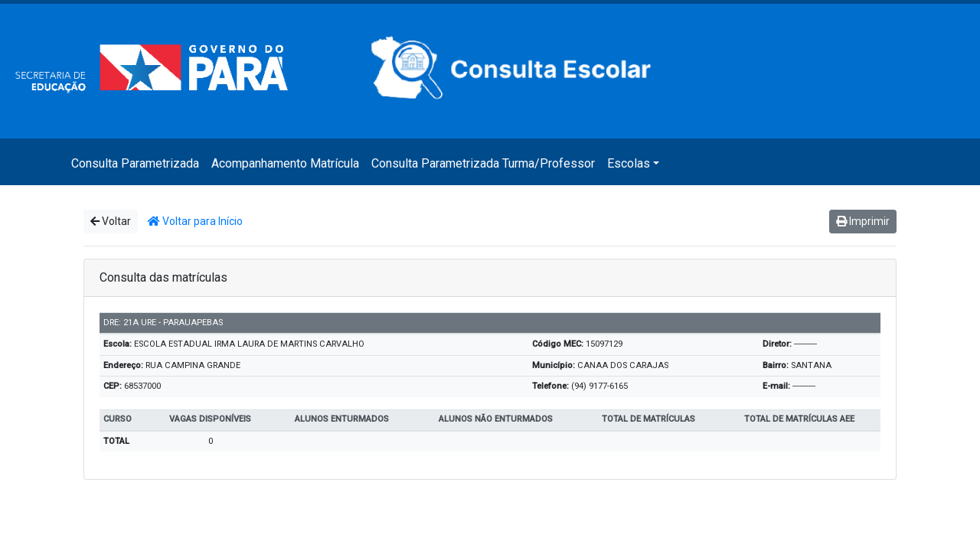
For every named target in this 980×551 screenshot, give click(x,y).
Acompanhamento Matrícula (285, 163)
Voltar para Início (195, 221)
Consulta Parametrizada (135, 163)
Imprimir (863, 221)
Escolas (629, 163)
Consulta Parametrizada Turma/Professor (483, 163)
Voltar (111, 221)
